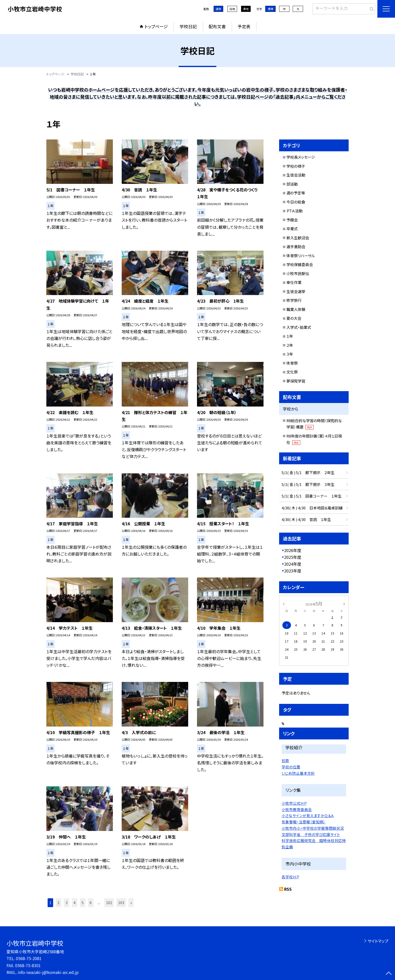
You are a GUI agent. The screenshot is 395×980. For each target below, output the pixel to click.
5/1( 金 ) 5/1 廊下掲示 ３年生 (308, 484)
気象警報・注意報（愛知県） (304, 822)
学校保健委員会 (300, 264)
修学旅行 (294, 300)
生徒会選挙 (296, 291)
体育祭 (292, 363)
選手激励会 (296, 247)
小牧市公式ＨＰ (294, 803)
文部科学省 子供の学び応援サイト (311, 834)
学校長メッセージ (301, 157)
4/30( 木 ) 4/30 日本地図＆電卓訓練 (312, 508)
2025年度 (293, 557)
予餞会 (292, 220)
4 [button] (75, 903)
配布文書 (217, 26)
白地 (232, 9)
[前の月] (284, 603)
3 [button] (67, 903)
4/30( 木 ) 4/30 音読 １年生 (306, 519)
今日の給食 (296, 202)
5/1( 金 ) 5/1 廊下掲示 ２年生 (308, 472)
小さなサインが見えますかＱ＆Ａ (308, 815)
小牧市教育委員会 (297, 809)
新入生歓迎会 (298, 238)
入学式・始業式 (299, 327)
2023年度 (293, 571)
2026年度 (293, 550)
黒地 (246, 9)
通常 (218, 9)
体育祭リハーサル (301, 256)
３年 (290, 354)
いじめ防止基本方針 (298, 773)
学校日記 (188, 26)
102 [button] (109, 903)
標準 (271, 9)
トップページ (156, 26)
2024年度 (293, 564)
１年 (290, 336)
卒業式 (292, 229)
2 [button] (58, 903)
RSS (288, 889)
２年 (290, 345)
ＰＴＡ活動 (294, 211)
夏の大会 (294, 318)
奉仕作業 (294, 282)
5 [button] (83, 903)
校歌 (285, 760)
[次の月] (344, 603)
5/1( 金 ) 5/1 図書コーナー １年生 (312, 496)
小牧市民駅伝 (298, 273)
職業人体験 (296, 309)
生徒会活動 (296, 175)
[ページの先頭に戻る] (389, 974)
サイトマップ (378, 941)
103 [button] (121, 903)
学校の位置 (291, 767)
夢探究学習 (296, 381)
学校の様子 (296, 166)
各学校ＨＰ (290, 877)
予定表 (244, 26)
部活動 (292, 184)
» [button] (131, 903)
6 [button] (91, 903)
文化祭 (292, 372)
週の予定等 (296, 193)
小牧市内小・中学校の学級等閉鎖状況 (313, 828)
